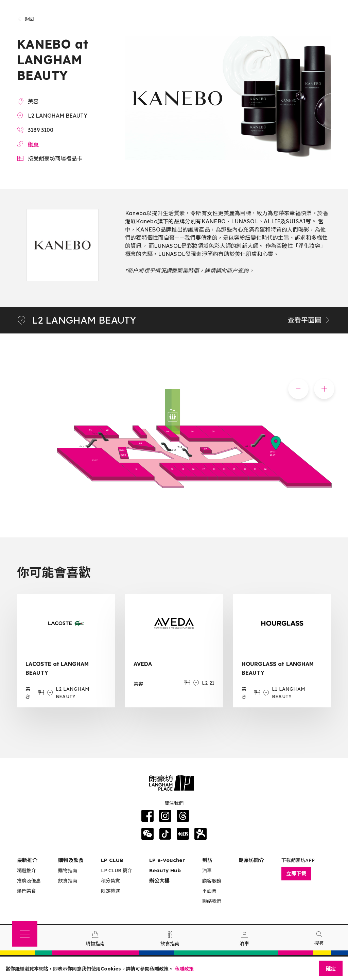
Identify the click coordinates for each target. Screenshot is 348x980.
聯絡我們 (212, 901)
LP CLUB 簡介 (117, 871)
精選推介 (27, 871)
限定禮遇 (110, 891)
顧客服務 (212, 881)
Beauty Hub (165, 870)
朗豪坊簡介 (251, 860)
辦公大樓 (159, 881)
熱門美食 (27, 891)
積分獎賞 (110, 881)
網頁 (33, 144)
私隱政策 (184, 969)
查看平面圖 (309, 320)
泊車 (207, 871)
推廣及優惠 (29, 881)
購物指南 (68, 871)
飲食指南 (68, 881)
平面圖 (209, 891)
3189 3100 (41, 130)
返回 (26, 19)
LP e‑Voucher (167, 860)
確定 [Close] (331, 969)
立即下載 (296, 873)
